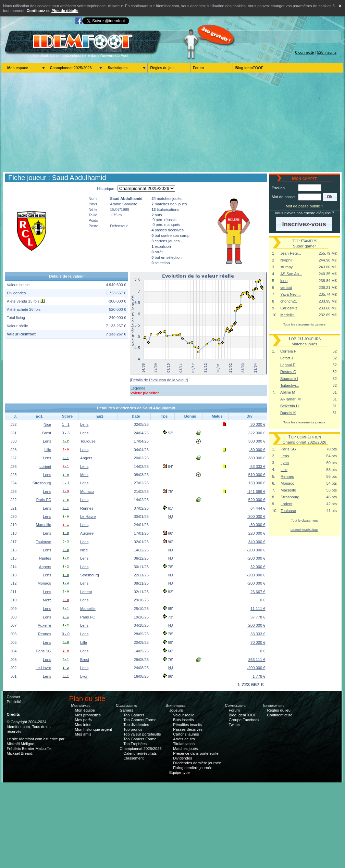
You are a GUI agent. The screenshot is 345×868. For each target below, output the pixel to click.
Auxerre (87, 533)
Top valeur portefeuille (142, 734)
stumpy (286, 267)
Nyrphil (286, 260)
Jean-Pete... (291, 253)
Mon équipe (85, 710)
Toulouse (88, 441)
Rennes (87, 508)
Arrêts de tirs (184, 739)
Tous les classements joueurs (304, 422)
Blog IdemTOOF (249, 68)
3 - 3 (65, 433)
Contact (14, 697)
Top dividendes (136, 725)
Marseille (44, 525)
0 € (263, 600)
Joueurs (176, 710)
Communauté (235, 705)
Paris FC (44, 500)
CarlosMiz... (290, 308)
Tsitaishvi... (290, 385)
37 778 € (258, 617)
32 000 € (258, 567)
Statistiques (118, 68)
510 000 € (257, 475)
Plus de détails (65, 11)
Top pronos (133, 729)
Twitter (235, 725)
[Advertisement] (172, 122)
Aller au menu (42, 21)
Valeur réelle (184, 715)
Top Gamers (134, 715)
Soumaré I (289, 379)
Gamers (126, 710)
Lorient (45, 467)
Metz (84, 475)
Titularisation (184, 744)
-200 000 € (256, 516)
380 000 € (257, 441)
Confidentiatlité (280, 715)
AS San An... (291, 274)
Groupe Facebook (244, 720)
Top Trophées (135, 744)
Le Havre (88, 516)
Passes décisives (188, 729)
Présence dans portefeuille (196, 753)
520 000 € (257, 500)
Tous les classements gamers (304, 324)
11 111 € (258, 609)
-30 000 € (257, 424)
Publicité (14, 702)
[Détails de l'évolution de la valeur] (159, 380)
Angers (86, 458)
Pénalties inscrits (187, 725)
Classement (133, 758)
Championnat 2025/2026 (71, 68)
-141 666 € (256, 492)
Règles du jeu (162, 68)
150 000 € (257, 483)
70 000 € (258, 642)
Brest (47, 433)
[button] (330, 197)
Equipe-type (180, 773)
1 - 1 (65, 424)
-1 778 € (258, 676)
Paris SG (44, 651)
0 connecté (305, 52)
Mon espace (18, 68)
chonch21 (289, 301)
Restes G (288, 372)
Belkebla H (289, 406)
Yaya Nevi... (290, 294)
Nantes (45, 558)
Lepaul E (288, 365)
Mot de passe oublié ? (304, 206)
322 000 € (257, 433)
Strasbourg (42, 483)
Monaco (87, 492)
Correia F (288, 351)
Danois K (288, 413)
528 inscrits (327, 52)
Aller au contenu (18, 21)
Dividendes (182, 758)
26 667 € (258, 592)
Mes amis (83, 734)
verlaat (286, 288)
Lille (48, 450)
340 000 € (257, 542)
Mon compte (64, 21)
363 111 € (257, 660)
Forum (198, 68)
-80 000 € (257, 450)
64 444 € (258, 508)
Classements (126, 705)
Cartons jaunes (186, 734)
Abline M (288, 392)
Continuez (36, 11)
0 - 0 (65, 634)
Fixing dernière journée (193, 768)
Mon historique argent (94, 729)
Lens (84, 424)
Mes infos (83, 725)
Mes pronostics (88, 715)
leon (284, 281)
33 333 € (258, 634)
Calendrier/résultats (304, 530)
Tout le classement (305, 520)
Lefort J (287, 358)
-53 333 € (257, 467)
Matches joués (185, 749)
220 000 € (257, 533)
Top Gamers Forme (140, 720)
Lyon (84, 676)
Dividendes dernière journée (197, 763)
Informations (274, 705)
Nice (47, 424)
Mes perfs (83, 720)
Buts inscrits (183, 720)
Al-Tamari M (291, 399)
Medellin (287, 315)
